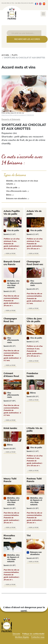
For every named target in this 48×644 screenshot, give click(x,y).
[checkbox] (24, 182)
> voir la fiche (10, 254)
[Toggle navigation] (43, 14)
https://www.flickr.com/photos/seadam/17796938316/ (18, 115)
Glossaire (16, 634)
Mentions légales (22, 637)
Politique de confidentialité (33, 634)
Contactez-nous (38, 637)
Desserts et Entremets (11, 119)
